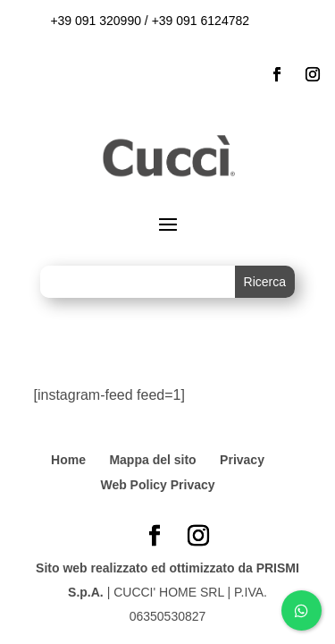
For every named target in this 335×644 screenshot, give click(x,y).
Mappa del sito (152, 460)
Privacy (242, 460)
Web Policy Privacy (157, 485)
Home (68, 460)
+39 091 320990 (96, 21)
